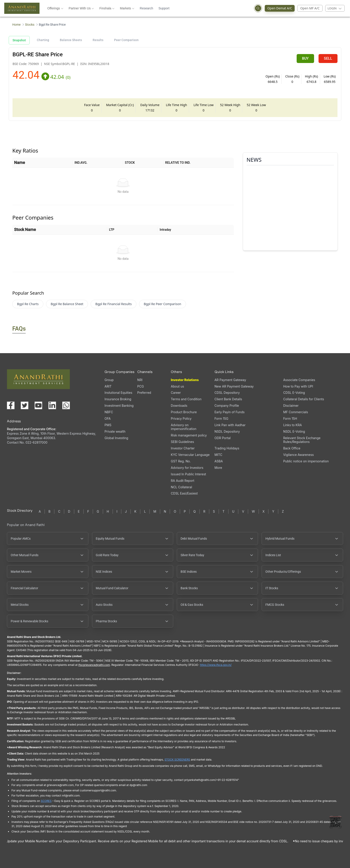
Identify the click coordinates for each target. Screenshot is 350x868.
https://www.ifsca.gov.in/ (216, 665)
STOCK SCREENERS (177, 760)
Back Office (292, 448)
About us (177, 386)
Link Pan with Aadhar (230, 425)
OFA (107, 418)
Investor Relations (185, 380)
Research (146, 8)
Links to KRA (293, 425)
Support (164, 8)
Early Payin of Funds (230, 412)
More (218, 468)
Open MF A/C (310, 8)
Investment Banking (119, 406)
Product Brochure (184, 412)
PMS (108, 425)
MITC (218, 455)
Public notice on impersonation (306, 461)
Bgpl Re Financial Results (114, 304)
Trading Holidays (227, 448)
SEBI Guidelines (182, 442)
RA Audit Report (182, 481)
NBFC (109, 412)
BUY (305, 58)
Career (176, 393)
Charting (43, 40)
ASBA (219, 461)
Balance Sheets (71, 40)
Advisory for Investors (187, 468)
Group (109, 380)
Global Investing (116, 438)
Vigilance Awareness (299, 455)
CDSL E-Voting (294, 393)
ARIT (108, 386)
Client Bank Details (228, 399)
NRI (140, 380)
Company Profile (227, 406)
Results (98, 40)
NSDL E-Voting (294, 431)
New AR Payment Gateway (234, 386)
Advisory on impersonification (183, 427)
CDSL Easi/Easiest (184, 493)
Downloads (179, 406)
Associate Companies (299, 380)
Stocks (30, 25)
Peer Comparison (126, 40)
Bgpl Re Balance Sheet (67, 304)
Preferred (144, 393)
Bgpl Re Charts (28, 304)
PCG (141, 386)
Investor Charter (183, 448)
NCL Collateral (181, 487)
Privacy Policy (181, 418)
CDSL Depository (227, 393)
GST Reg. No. (181, 461)
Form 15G (221, 418)
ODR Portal (223, 438)
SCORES (46, 801)
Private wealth (115, 431)
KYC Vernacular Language (190, 455)
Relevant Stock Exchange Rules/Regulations (302, 440)
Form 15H (290, 418)
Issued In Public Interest (188, 474)
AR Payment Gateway (230, 380)
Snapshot (19, 40)
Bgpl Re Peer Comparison (162, 304)
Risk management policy (189, 435)
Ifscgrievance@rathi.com (94, 665)
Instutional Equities (118, 393)
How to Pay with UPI (298, 386)
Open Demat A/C (278, 8)
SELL (328, 58)
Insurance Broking (118, 399)
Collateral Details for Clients (304, 399)
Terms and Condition (186, 399)
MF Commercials (296, 412)
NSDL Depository (227, 431)
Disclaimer (291, 406)
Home (16, 25)
